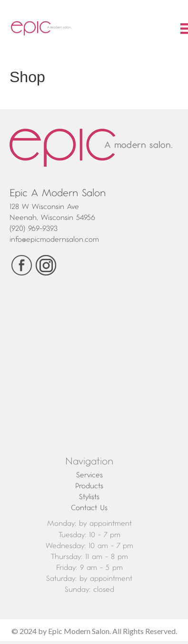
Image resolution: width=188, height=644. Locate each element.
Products (89, 486)
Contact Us (89, 508)
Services (89, 475)
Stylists (89, 497)
